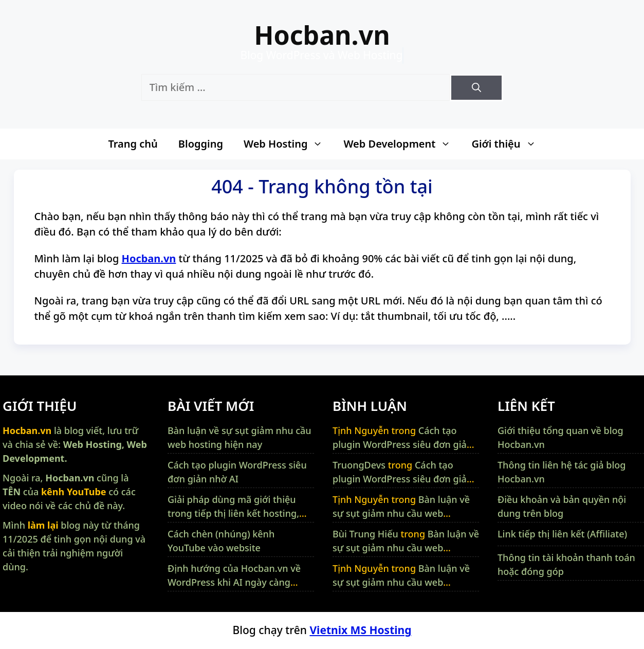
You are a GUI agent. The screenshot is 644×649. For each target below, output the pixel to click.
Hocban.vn (322, 35)
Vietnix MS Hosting (360, 630)
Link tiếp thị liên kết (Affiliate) (562, 534)
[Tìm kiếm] (476, 88)
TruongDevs (359, 465)
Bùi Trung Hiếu (365, 534)
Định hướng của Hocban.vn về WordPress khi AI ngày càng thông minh (234, 582)
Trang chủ (133, 144)
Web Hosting (288, 144)
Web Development (402, 144)
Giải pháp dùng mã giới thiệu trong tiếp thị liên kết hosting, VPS (233, 513)
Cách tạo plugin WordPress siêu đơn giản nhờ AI (402, 444)
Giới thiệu (509, 144)
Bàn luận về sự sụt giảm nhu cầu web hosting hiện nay (401, 513)
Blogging (201, 144)
